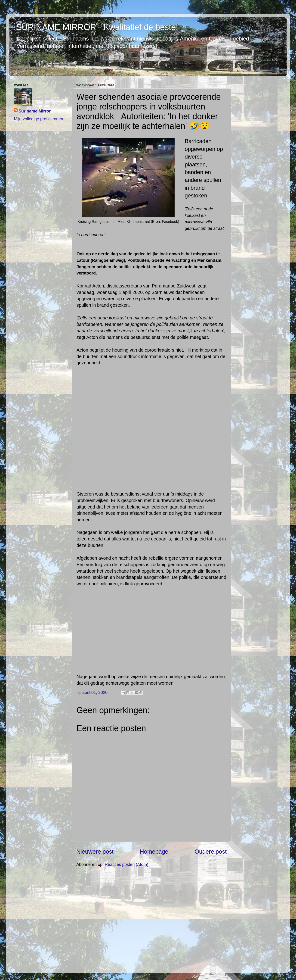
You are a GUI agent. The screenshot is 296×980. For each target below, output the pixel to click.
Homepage (154, 852)
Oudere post (211, 852)
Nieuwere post (95, 852)
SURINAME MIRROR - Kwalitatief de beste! (97, 27)
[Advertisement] (151, 920)
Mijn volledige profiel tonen (39, 119)
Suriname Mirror (35, 111)
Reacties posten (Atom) (126, 865)
